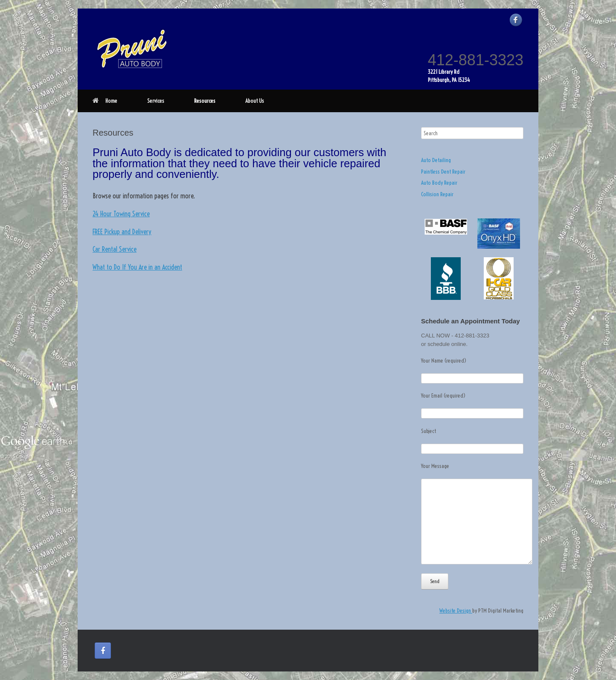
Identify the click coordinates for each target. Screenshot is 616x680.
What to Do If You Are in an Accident (137, 267)
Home (105, 101)
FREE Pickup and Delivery (122, 232)
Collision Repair (437, 194)
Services (156, 101)
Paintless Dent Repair (443, 171)
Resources (205, 101)
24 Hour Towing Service (121, 214)
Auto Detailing (436, 160)
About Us (255, 101)
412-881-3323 (476, 60)
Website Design (456, 610)
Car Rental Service (115, 249)
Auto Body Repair (439, 183)
